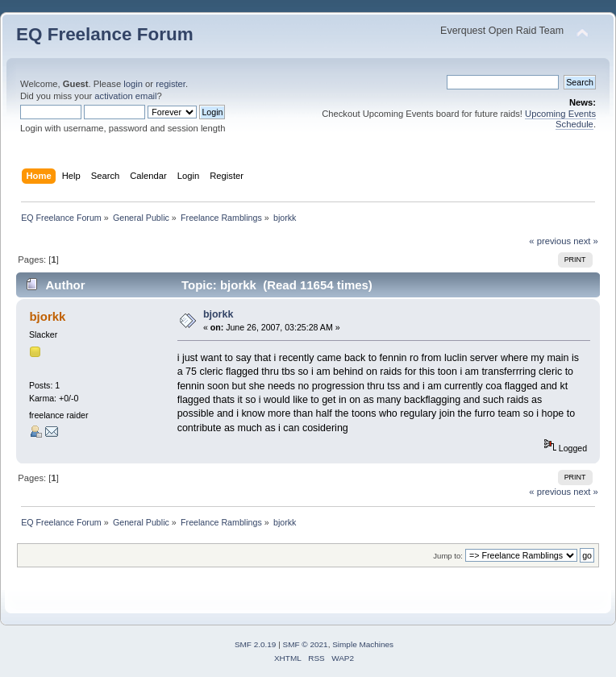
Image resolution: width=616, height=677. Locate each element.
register (171, 84)
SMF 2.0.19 (256, 644)
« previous (550, 241)
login (133, 84)
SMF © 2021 (306, 644)
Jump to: (448, 556)
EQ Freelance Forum (105, 34)
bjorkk (47, 316)
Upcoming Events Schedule (560, 119)
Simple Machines (363, 644)
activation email (125, 96)
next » (586, 241)
